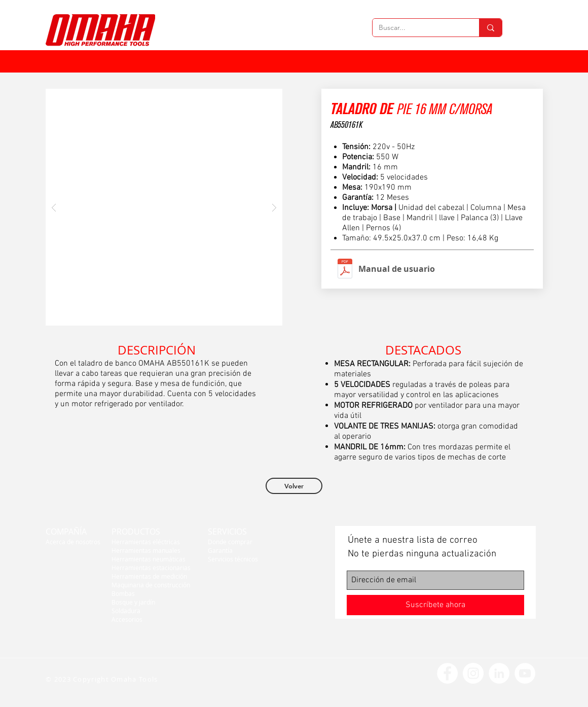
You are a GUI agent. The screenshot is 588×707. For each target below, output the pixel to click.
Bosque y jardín (133, 602)
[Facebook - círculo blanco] (447, 673)
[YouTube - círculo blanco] (525, 673)
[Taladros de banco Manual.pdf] (345, 270)
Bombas (123, 593)
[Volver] (294, 486)
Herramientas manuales (146, 550)
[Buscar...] (418, 28)
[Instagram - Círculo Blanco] (473, 673)
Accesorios (127, 619)
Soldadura (126, 611)
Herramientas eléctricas (146, 542)
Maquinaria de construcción (151, 585)
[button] (164, 207)
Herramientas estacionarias (151, 568)
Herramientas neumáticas (149, 559)
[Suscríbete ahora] (435, 605)
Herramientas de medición (149, 576)
